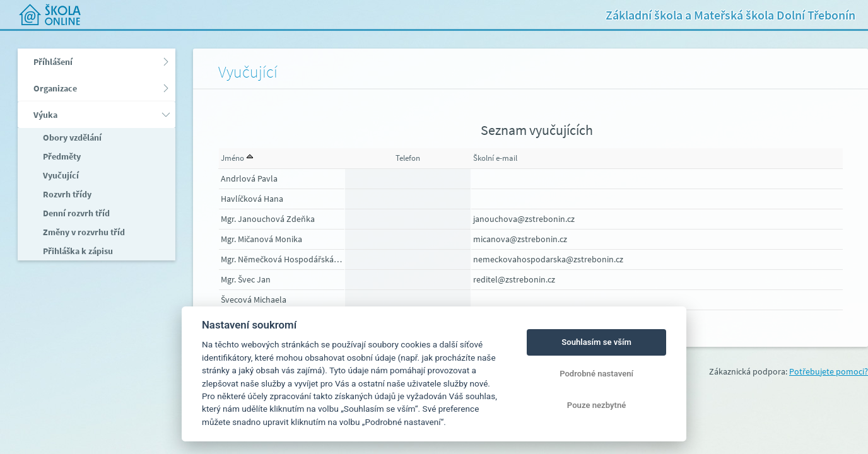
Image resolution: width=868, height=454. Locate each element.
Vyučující (60, 175)
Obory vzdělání (71, 137)
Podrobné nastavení (596, 374)
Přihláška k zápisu (77, 251)
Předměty (61, 156)
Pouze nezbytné (597, 405)
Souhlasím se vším (596, 342)
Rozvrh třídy (66, 194)
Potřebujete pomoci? (829, 371)
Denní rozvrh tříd (75, 213)
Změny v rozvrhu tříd (83, 232)
